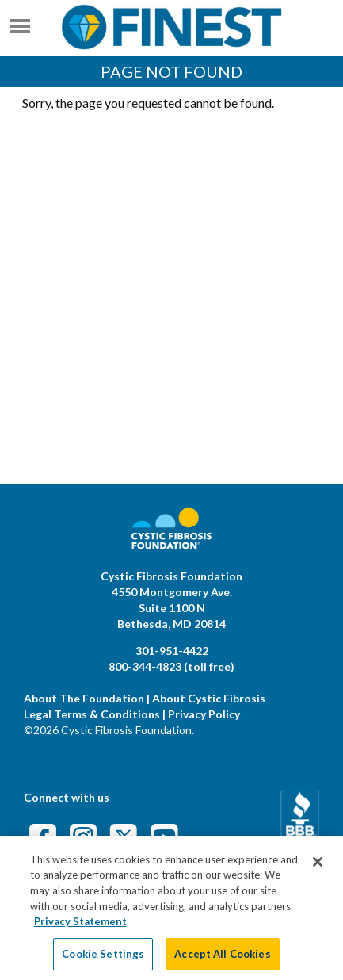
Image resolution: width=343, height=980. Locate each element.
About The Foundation (84, 698)
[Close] (318, 869)
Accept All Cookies (222, 960)
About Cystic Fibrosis (209, 698)
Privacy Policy (204, 714)
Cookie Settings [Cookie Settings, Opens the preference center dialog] (103, 960)
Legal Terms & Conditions (92, 714)
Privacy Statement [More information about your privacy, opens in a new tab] (80, 928)
